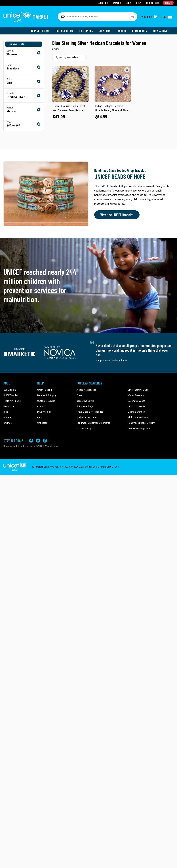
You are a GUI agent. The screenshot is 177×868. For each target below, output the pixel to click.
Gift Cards (42, 423)
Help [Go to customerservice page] (139, 3)
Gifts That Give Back (138, 390)
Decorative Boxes (85, 401)
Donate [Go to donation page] (168, 3)
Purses (80, 395)
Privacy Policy (44, 412)
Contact (41, 406)
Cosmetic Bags (84, 429)
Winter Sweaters (136, 395)
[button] (85, 70)
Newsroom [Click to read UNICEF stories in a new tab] (9, 406)
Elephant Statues (136, 412)
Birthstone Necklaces (138, 417)
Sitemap (8, 423)
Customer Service (46, 401)
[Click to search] (133, 17)
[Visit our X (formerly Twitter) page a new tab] (38, 441)
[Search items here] (93, 17)
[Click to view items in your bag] (167, 17)
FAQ (39, 417)
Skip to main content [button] (88, 0)
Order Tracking (45, 390)
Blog (6, 412)
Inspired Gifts (40, 31)
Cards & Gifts (64, 31)
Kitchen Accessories (87, 417)
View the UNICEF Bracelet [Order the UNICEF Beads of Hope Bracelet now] (117, 215)
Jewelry (105, 31)
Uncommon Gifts (136, 406)
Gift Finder (86, 31)
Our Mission (10, 390)
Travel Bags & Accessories (90, 412)
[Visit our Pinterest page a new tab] (45, 441)
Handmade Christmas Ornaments (93, 423)
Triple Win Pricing (12, 401)
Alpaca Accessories (86, 390)
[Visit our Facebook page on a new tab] (31, 441)
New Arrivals (162, 31)
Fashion (121, 31)
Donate (7, 417)
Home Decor (140, 31)
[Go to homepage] (26, 17)
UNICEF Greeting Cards (139, 429)
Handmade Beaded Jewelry (141, 423)
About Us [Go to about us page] (103, 3)
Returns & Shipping (47, 395)
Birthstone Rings (85, 406)
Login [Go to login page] (128, 3)
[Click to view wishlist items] (149, 17)
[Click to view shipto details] (153, 3)
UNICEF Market (11, 395)
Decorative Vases (136, 401)
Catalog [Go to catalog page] (117, 3)
